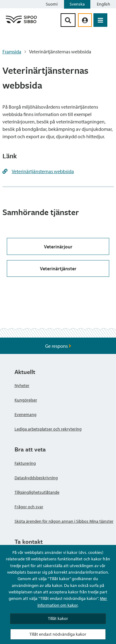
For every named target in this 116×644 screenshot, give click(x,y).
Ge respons (58, 346)
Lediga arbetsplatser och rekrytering (48, 429)
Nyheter (22, 385)
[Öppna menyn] (100, 20)
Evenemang (26, 414)
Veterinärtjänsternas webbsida (43, 171)
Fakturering (25, 463)
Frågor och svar (29, 507)
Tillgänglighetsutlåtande (37, 492)
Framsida (12, 52)
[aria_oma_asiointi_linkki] (85, 20)
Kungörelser (26, 400)
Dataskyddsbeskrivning (36, 478)
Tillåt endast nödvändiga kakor (58, 634)
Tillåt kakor (58, 618)
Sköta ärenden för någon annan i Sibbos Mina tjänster (64, 521)
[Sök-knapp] (68, 20)
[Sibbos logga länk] (21, 23)
